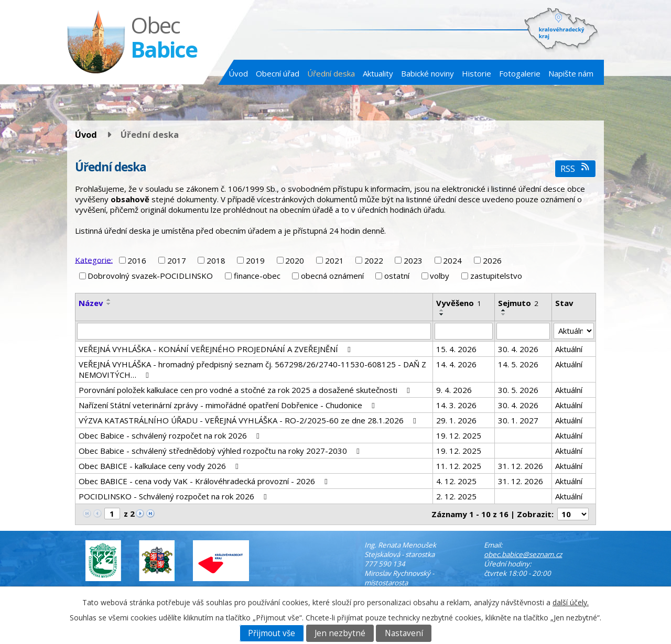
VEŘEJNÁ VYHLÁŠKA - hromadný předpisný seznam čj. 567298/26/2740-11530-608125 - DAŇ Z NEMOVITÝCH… (252, 369)
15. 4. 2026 (456, 349)
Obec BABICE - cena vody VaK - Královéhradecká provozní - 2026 (205, 481)
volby (440, 276)
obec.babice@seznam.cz (523, 554)
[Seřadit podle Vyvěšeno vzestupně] (442, 310)
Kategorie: (94, 259)
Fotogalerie (520, 73)
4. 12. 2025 (456, 481)
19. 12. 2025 (459, 435)
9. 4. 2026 (454, 390)
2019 (255, 260)
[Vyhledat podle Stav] (574, 331)
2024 (452, 260)
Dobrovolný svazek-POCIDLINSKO (150, 276)
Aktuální (569, 349)
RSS (575, 168)
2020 (295, 260)
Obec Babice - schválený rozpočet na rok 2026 (171, 435)
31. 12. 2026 (521, 466)
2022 (374, 260)
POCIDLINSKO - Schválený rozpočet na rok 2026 (174, 496)
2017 (177, 260)
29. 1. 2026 (456, 420)
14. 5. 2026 (518, 364)
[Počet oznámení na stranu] (573, 514)
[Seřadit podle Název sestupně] (109, 304)
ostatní (397, 276)
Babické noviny (428, 73)
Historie (477, 73)
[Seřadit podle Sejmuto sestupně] (504, 314)
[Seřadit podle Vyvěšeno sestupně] (442, 314)
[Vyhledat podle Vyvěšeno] (464, 331)
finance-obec (257, 276)
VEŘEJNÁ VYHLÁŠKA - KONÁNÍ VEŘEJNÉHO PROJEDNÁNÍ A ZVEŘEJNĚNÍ (216, 349)
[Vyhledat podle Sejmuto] (523, 331)
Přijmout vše (272, 633)
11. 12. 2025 (459, 466)
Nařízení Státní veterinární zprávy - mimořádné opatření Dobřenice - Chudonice (228, 405)
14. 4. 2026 (456, 364)
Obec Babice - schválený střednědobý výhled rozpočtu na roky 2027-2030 (221, 451)
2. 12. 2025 (456, 496)
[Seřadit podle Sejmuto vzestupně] (504, 310)
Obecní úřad (278, 73)
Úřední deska (331, 73)
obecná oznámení (332, 276)
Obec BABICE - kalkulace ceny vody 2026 (160, 466)
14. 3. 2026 (456, 405)
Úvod (238, 73)
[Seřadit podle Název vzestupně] (109, 300)
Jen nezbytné (340, 633)
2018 (216, 260)
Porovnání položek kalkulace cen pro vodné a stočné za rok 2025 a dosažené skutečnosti (246, 390)
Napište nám (571, 73)
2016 (137, 260)
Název (91, 303)
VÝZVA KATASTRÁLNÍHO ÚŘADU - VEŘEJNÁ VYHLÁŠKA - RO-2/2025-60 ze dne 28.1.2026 (249, 420)
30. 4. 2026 (518, 349)
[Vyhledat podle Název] (254, 331)
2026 (492, 260)
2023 (413, 260)
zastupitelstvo (496, 276)
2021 (334, 260)
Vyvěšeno (459, 303)
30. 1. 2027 (518, 420)
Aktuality (378, 73)
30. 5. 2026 (518, 390)
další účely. (571, 602)
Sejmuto (518, 303)
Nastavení (404, 633)
